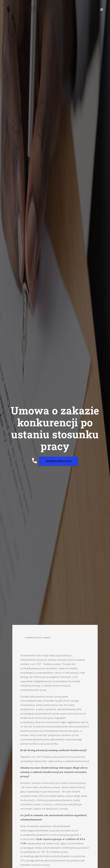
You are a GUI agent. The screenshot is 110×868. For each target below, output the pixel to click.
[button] (102, 10)
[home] (25, 10)
